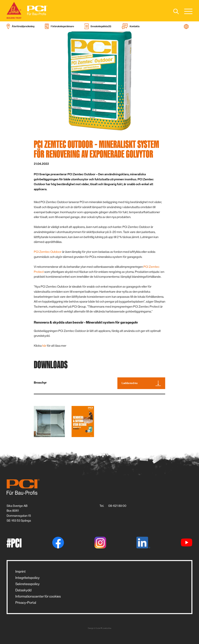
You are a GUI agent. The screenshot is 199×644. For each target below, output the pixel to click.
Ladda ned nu (141, 383)
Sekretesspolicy (27, 584)
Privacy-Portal (26, 603)
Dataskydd (23, 590)
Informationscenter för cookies (38, 596)
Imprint (21, 572)
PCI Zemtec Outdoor (48, 252)
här (44, 346)
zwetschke (107, 628)
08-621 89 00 (117, 506)
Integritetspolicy (27, 578)
